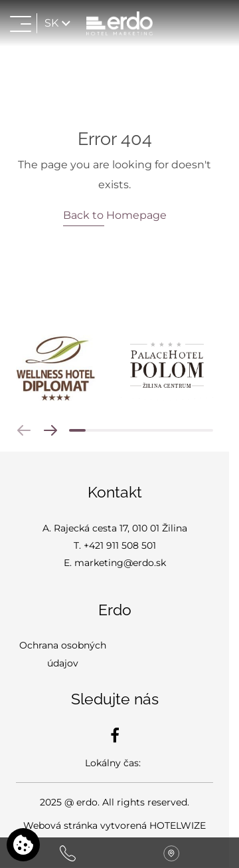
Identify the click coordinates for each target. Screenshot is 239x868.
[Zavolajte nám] (68, 853)
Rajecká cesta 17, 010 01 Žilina (120, 528)
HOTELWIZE (178, 825)
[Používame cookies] (23, 845)
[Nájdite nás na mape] (171, 853)
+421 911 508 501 (120, 545)
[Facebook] (115, 735)
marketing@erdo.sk (120, 563)
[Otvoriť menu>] (21, 23)
